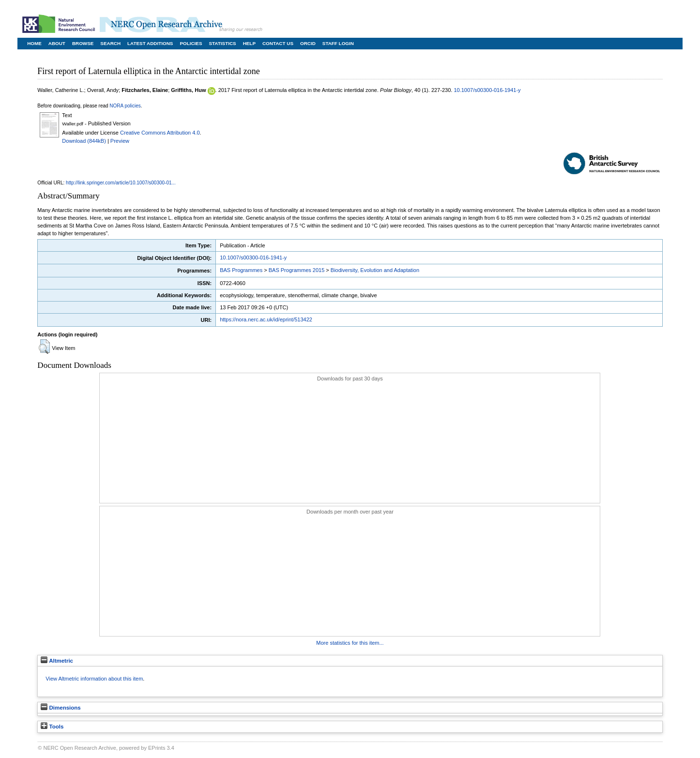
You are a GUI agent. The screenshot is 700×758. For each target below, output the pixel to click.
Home (34, 43)
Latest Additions (150, 43)
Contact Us (278, 43)
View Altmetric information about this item (94, 679)
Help (249, 43)
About (57, 43)
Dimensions (61, 708)
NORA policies (125, 106)
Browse (83, 43)
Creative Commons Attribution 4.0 (160, 133)
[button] (44, 347)
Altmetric (57, 661)
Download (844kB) (84, 141)
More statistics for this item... (350, 643)
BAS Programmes (241, 270)
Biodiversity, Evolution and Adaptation (375, 270)
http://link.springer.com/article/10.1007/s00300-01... (121, 183)
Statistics (222, 43)
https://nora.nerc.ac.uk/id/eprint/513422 (266, 319)
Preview (120, 141)
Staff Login (338, 43)
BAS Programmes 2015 (297, 270)
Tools (52, 727)
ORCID (308, 43)
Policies (191, 43)
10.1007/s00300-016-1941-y (487, 90)
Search (110, 43)
